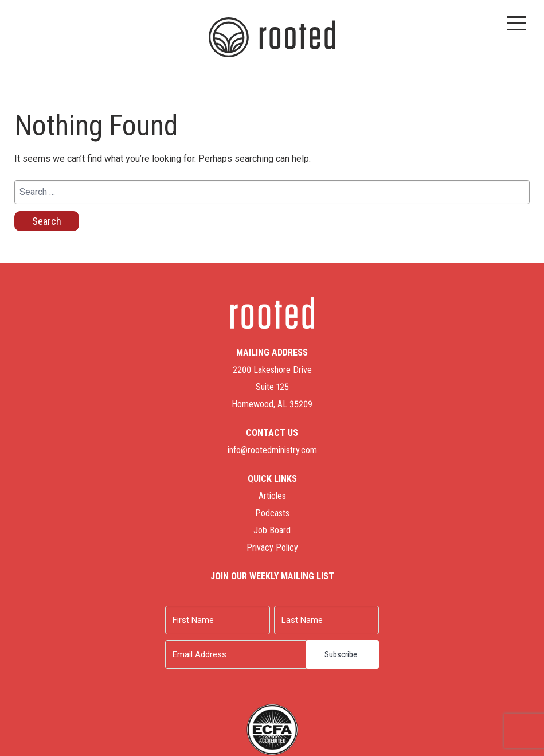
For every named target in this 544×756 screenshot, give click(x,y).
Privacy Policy (272, 547)
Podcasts (272, 513)
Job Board (272, 530)
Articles (272, 496)
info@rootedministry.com (272, 450)
